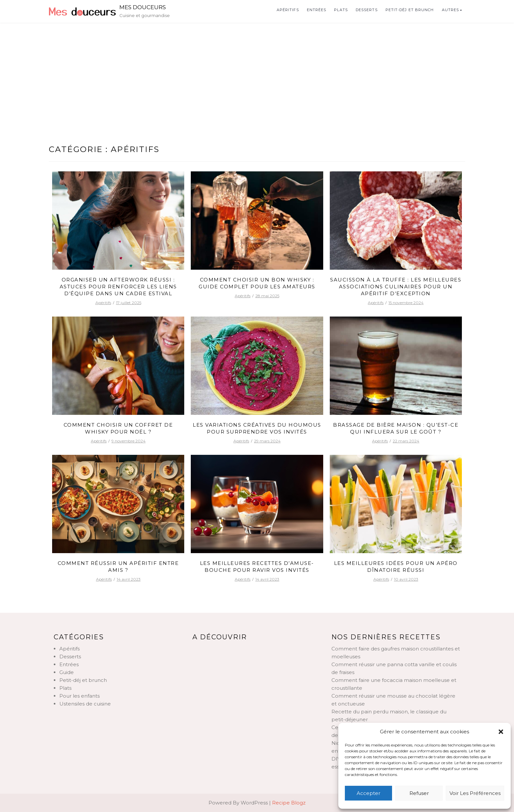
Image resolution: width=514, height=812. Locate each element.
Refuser (419, 793)
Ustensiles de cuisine (85, 704)
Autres (451, 10)
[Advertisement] (257, 72)
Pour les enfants (79, 696)
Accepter (368, 793)
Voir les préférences (475, 793)
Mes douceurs (143, 7)
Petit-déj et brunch (410, 10)
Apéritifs (288, 10)
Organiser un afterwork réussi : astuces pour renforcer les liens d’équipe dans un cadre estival (118, 287)
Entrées (317, 10)
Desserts (367, 10)
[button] (501, 732)
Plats (341, 10)
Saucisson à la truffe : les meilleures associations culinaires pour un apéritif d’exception (396, 287)
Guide (67, 672)
